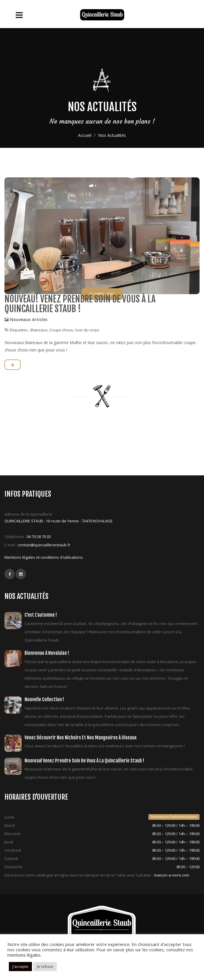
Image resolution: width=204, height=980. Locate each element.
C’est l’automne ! (41, 615)
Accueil (85, 136)
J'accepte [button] (20, 966)
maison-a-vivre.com (172, 875)
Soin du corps (87, 330)
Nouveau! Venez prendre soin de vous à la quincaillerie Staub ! (80, 304)
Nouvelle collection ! (44, 699)
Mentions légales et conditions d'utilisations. (44, 557)
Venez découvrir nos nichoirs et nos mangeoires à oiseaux (81, 738)
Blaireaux (39, 330)
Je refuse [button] (45, 966)
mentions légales (24, 955)
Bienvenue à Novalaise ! (47, 653)
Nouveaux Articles (29, 319)
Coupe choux (61, 330)
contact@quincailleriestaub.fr (44, 545)
